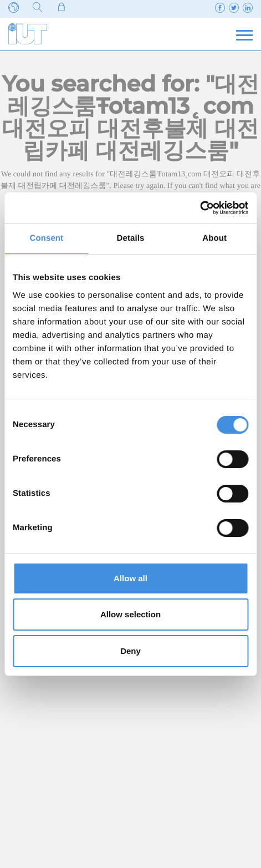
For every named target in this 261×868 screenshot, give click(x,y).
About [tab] (214, 238)
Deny (130, 651)
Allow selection (130, 614)
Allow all (130, 578)
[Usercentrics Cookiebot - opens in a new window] (200, 208)
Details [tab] (131, 238)
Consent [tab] (46, 238)
